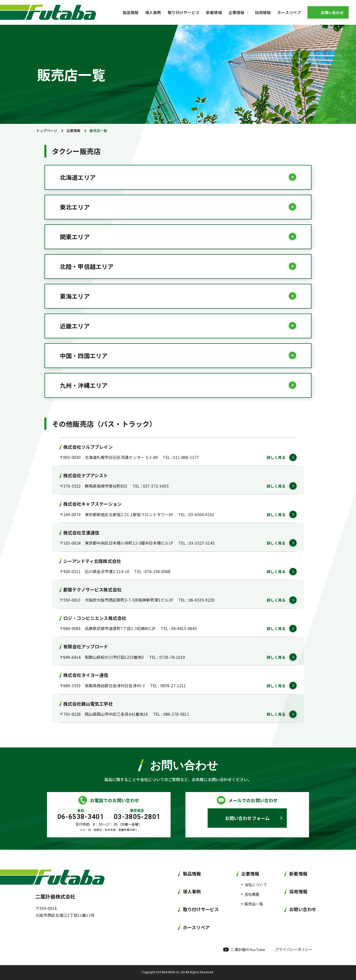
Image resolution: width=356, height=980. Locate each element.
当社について (256, 885)
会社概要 (252, 894)
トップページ (47, 131)
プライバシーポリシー (294, 949)
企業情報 (74, 131)
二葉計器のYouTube (248, 949)
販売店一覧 (254, 904)
